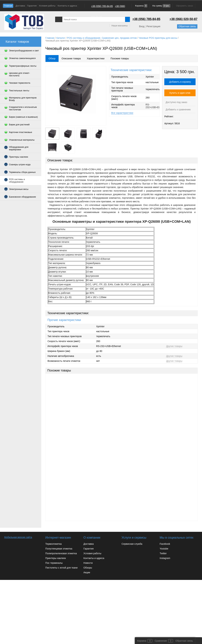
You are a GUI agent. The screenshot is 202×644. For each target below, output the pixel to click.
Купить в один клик (180, 93)
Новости (88, 563)
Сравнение (161, 641)
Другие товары (174, 346)
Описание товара (71, 58)
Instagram (165, 558)
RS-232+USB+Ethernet (156, 106)
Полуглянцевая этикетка (59, 549)
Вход (142, 26)
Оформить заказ (185, 6)
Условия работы (47, 6)
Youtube (164, 549)
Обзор (52, 58)
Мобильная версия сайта (18, 537)
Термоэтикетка (53, 544)
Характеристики (96, 58)
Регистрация (153, 26)
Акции (87, 572)
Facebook (165, 544)
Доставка (20, 6)
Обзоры (88, 568)
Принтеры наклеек (56, 558)
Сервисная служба (132, 544)
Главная (8, 6)
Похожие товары (120, 58)
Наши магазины (120, 26)
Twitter (163, 553)
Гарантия (32, 6)
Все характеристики (122, 113)
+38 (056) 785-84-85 (102, 6)
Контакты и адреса (67, 6)
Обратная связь (187, 26)
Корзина (141, 6)
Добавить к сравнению (178, 109)
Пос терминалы (54, 563)
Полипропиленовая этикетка (61, 553)
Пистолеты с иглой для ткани (61, 568)
